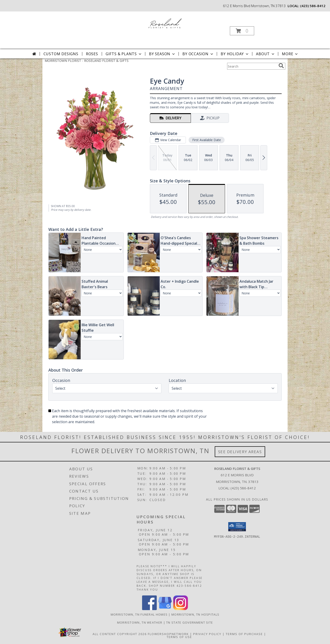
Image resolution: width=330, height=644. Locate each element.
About (266, 54)
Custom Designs (61, 54)
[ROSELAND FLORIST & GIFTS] (165, 23)
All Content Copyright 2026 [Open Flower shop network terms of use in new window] (120, 634)
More (290, 54)
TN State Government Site (190, 622)
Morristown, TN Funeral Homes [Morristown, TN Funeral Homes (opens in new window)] (139, 614)
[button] (242, 31)
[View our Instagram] (181, 609)
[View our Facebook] (149, 609)
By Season (162, 54)
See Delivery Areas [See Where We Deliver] (240, 452)
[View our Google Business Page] (165, 609)
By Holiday (235, 54)
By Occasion (198, 54)
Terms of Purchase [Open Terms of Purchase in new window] (244, 634)
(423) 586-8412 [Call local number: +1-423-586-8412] (313, 6)
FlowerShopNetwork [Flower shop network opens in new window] (168, 634)
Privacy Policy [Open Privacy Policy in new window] (207, 634)
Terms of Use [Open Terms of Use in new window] (179, 637)
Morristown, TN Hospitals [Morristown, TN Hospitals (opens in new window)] (195, 614)
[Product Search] (252, 66)
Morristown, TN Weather (140, 622)
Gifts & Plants (124, 54)
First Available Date (207, 140)
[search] (281, 66)
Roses (92, 54)
